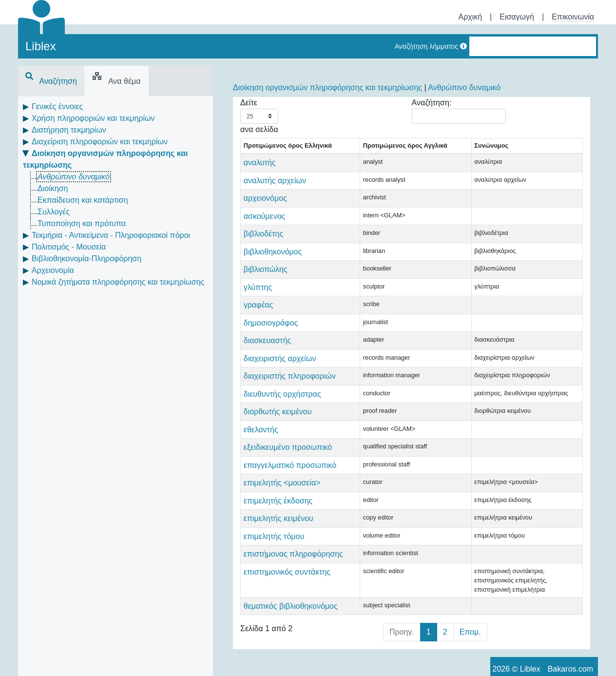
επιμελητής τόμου (274, 604)
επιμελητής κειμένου (279, 586)
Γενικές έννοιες (57, 106)
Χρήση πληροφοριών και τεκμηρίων (93, 118)
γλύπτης (258, 297)
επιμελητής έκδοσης (278, 569)
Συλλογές (54, 212)
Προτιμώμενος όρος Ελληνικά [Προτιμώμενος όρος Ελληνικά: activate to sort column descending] (273, 150)
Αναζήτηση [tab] (51, 81)
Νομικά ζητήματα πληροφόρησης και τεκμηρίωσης (118, 282)
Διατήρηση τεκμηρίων (69, 130)
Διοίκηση (53, 188)
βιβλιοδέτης (263, 243)
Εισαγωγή (517, 17)
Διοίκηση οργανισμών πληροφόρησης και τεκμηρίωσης (327, 87)
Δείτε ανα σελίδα (259, 116)
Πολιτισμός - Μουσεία (69, 247)
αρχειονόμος (265, 207)
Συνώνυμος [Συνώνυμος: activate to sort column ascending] (415, 155)
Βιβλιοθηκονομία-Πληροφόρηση (87, 259)
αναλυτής (260, 172)
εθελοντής (261, 462)
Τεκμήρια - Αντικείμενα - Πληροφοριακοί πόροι (111, 235)
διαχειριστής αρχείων (280, 368)
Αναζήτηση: (459, 111)
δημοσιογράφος (271, 332)
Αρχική (470, 17)
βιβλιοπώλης (266, 279)
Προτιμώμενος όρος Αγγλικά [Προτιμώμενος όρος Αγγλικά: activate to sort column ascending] (355, 150)
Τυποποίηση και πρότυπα (82, 223)
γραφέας (259, 314)
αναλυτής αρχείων (275, 190)
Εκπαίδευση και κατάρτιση (83, 200)
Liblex (41, 46)
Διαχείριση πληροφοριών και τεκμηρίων (100, 142)
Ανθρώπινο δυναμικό (74, 177)
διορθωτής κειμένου (278, 444)
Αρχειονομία (53, 270)
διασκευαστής (268, 350)
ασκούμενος (265, 225)
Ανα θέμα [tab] (116, 81)
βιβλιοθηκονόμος (273, 261)
